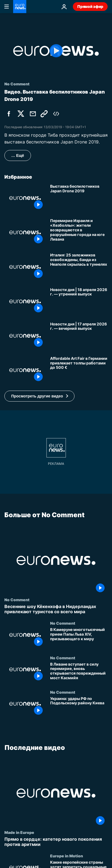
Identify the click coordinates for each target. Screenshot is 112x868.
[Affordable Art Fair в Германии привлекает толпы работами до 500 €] (79, 370)
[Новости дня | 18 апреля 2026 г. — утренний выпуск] (79, 301)
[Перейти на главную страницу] (20, 7)
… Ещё (18, 155)
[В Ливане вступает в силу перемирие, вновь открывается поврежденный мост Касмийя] (79, 672)
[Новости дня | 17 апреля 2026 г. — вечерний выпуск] (79, 336)
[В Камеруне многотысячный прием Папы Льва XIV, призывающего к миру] (79, 638)
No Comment (17, 600)
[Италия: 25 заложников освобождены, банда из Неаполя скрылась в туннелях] (79, 267)
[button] (39, 396)
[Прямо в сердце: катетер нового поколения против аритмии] (56, 842)
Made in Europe (19, 832)
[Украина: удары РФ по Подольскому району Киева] (79, 707)
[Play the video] (56, 51)
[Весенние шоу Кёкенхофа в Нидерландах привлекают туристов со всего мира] (56, 609)
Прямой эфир (90, 6)
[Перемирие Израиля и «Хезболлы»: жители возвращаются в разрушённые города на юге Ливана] (79, 232)
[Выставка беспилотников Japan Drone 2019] (79, 198)
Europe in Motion (67, 856)
